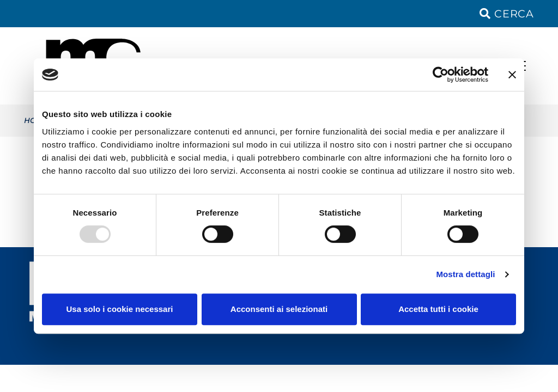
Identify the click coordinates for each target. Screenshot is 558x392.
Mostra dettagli (465, 274)
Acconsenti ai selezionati (279, 309)
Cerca (507, 14)
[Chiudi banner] (512, 75)
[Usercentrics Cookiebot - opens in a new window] (441, 75)
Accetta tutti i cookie (438, 309)
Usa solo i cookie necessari (120, 309)
